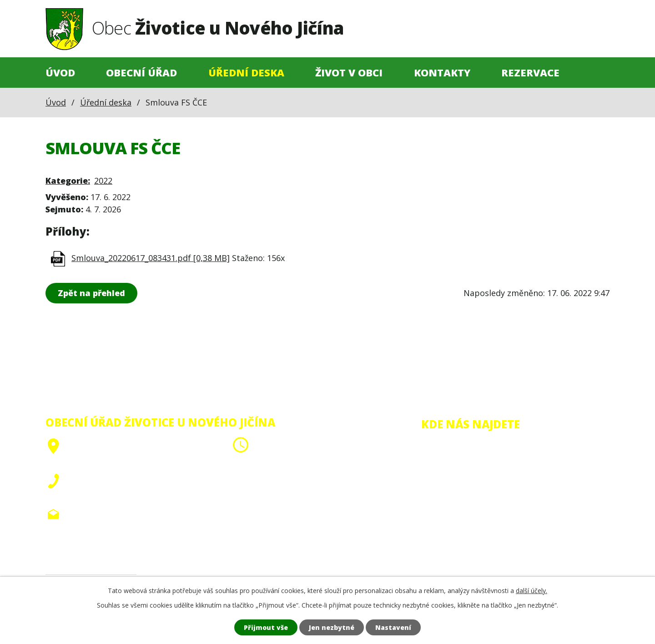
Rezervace (530, 73)
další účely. (532, 591)
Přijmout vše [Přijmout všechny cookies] (266, 627)
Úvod (60, 73)
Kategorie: (68, 181)
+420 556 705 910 (101, 492)
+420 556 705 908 (101, 478)
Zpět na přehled (91, 293)
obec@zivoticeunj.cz (107, 514)
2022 (103, 181)
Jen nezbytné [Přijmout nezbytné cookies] (332, 627)
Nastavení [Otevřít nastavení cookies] (393, 627)
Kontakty (442, 73)
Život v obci (349, 73)
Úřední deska (246, 73)
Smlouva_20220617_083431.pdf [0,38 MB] (151, 258)
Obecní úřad (141, 73)
